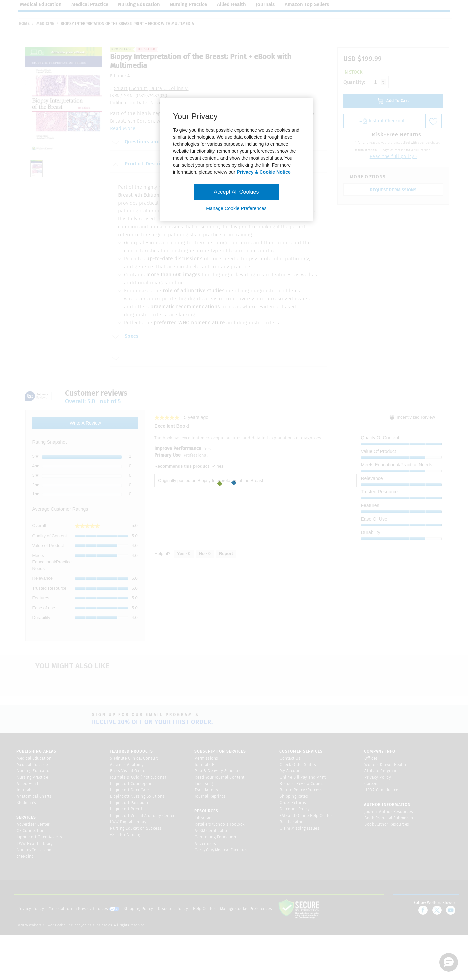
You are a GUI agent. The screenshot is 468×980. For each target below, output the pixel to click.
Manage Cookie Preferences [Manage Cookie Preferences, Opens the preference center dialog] (236, 208)
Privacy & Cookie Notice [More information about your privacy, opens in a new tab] (264, 172)
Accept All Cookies (236, 192)
